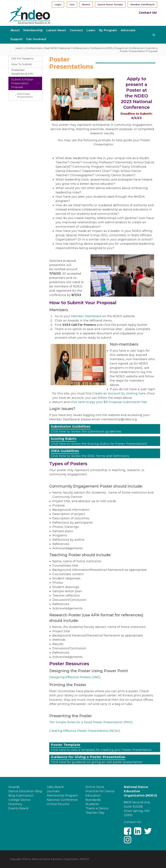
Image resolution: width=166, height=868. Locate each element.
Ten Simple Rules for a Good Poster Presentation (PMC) (91, 722)
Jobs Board (55, 787)
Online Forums (58, 804)
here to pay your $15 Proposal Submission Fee (112, 402)
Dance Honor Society (110, 4)
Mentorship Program (62, 796)
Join (72, 4)
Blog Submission (21, 796)
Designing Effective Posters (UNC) (75, 677)
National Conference (62, 800)
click (74, 402)
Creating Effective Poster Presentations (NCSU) (85, 731)
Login (58, 4)
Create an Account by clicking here (119, 393)
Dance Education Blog (25, 791)
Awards (14, 787)
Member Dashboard (142, 4)
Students (92, 804)
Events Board (18, 808)
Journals (53, 791)
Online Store (95, 787)
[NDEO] (29, 15)
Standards (93, 800)
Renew (86, 4)
